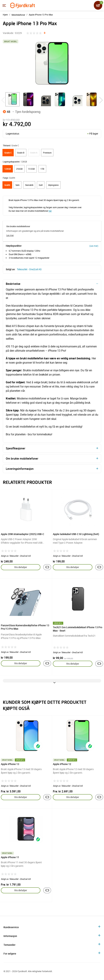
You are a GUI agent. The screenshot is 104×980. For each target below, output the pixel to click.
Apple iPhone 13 (10, 764)
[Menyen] (4, 5)
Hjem (5, 15)
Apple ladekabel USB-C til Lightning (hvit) (76, 534)
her (50, 211)
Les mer (10, 235)
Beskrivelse (13, 284)
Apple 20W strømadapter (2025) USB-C (22, 534)
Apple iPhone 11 (10, 857)
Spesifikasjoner (16, 448)
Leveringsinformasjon (20, 469)
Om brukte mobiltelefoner (22, 459)
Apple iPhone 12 (62, 764)
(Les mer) (94, 246)
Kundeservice (11, 927)
